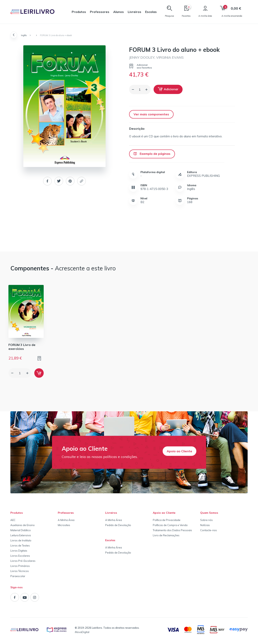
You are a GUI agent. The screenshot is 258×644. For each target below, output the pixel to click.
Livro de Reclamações (166, 535)
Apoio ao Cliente (179, 451)
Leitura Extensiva (21, 535)
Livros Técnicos (20, 571)
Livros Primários (20, 566)
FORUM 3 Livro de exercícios (22, 347)
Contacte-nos (209, 530)
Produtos (79, 12)
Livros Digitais (19, 551)
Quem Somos (209, 513)
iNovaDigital (82, 632)
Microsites (64, 525)
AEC (13, 520)
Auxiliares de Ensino (23, 525)
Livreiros (134, 12)
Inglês (24, 35)
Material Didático (21, 530)
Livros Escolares (20, 556)
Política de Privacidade (167, 520)
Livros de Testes (20, 545)
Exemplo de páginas (152, 154)
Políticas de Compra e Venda (170, 525)
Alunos (119, 12)
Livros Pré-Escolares (23, 561)
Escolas (151, 12)
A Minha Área (66, 520)
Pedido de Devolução (118, 525)
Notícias (205, 525)
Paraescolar (18, 576)
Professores (100, 12)
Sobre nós (206, 520)
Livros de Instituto (21, 540)
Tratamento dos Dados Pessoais (172, 530)
